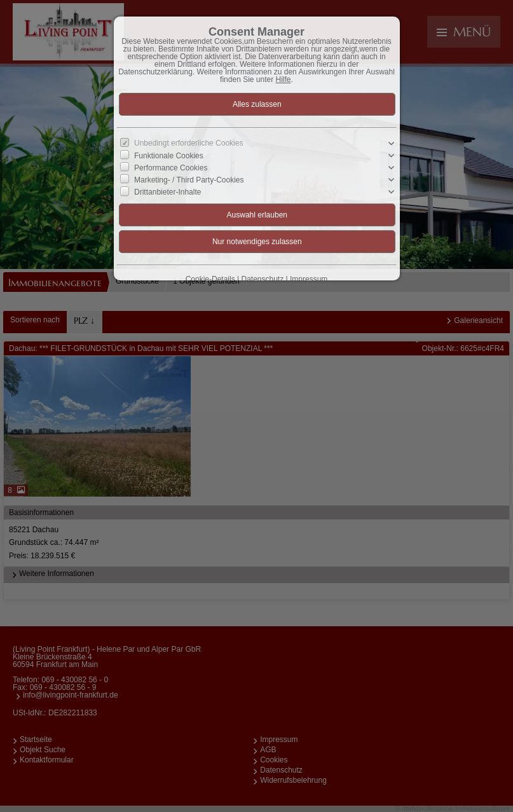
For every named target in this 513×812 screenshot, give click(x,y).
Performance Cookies (171, 168)
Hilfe (284, 79)
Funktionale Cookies (169, 155)
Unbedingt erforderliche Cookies (188, 143)
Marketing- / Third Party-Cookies (189, 180)
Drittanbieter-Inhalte (168, 192)
